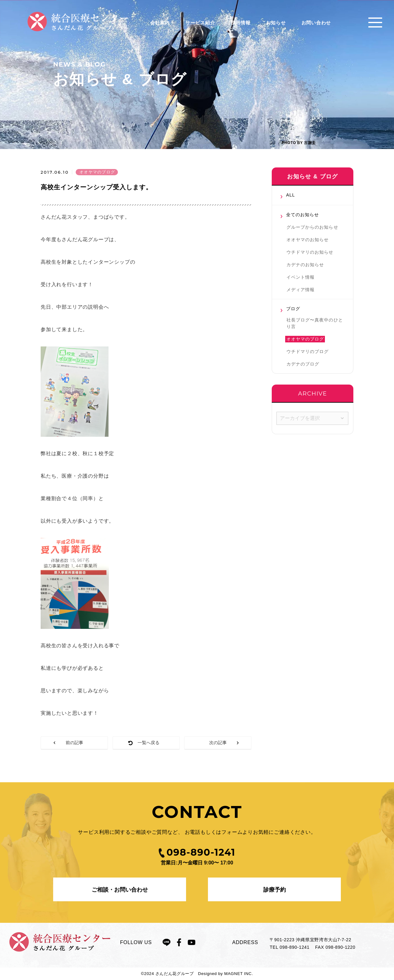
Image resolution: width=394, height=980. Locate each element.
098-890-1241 (295, 947)
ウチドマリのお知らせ (310, 252)
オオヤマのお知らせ (308, 240)
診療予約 (275, 890)
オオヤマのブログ (305, 339)
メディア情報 (301, 290)
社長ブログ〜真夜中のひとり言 (315, 323)
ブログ (293, 309)
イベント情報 (301, 277)
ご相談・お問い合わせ (120, 890)
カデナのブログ (303, 364)
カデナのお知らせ (305, 265)
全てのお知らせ (303, 215)
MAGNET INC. (239, 974)
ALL (290, 195)
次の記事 (218, 743)
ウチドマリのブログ (308, 351)
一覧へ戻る (149, 743)
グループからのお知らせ (312, 227)
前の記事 (74, 743)
